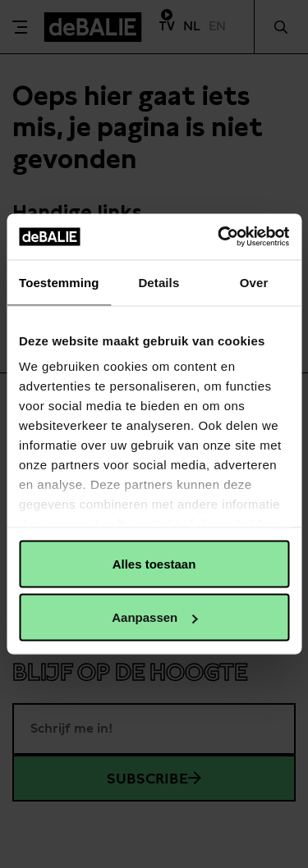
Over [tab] (254, 282)
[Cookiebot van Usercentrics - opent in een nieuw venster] (219, 237)
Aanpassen (154, 617)
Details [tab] (159, 282)
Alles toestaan (154, 563)
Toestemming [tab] (59, 282)
